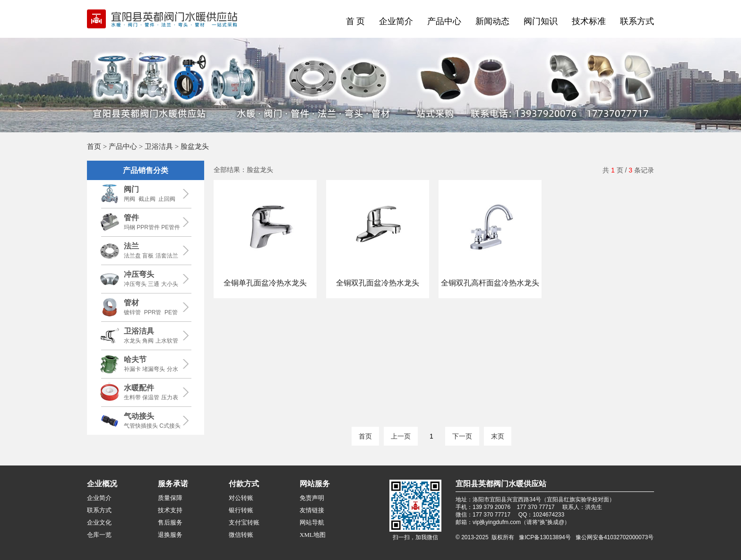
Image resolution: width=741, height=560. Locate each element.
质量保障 (170, 498)
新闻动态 (492, 21)
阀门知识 (541, 21)
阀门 (131, 189)
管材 (131, 303)
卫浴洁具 (159, 146)
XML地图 (313, 535)
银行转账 (241, 510)
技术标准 (589, 21)
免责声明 (312, 498)
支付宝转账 (244, 522)
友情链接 (312, 510)
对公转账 (241, 498)
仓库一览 (99, 535)
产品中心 (444, 21)
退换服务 (170, 535)
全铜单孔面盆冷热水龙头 (265, 283)
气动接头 (139, 416)
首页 (94, 146)
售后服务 (170, 522)
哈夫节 (135, 359)
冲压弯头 (139, 274)
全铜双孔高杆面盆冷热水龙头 (490, 283)
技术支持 (170, 510)
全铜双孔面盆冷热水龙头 (378, 283)
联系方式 (637, 21)
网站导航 (312, 522)
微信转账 (241, 535)
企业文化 (99, 522)
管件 (131, 218)
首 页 (356, 21)
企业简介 (396, 21)
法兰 (131, 246)
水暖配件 (139, 388)
